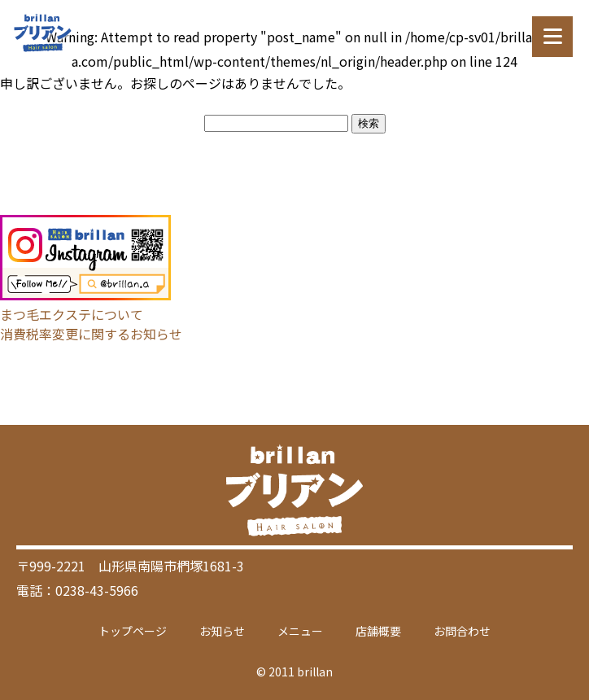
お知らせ (222, 631)
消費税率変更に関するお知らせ (91, 334)
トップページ (133, 631)
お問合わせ (462, 631)
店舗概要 (378, 631)
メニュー (300, 631)
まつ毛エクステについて (72, 314)
